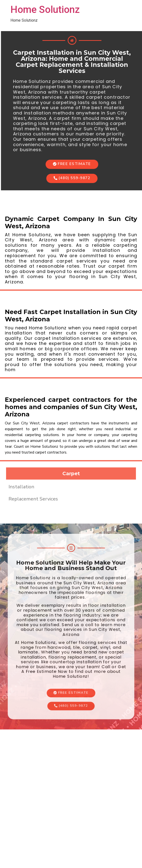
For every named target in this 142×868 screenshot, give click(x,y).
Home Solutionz (45, 10)
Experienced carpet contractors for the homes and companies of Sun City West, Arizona (71, 407)
